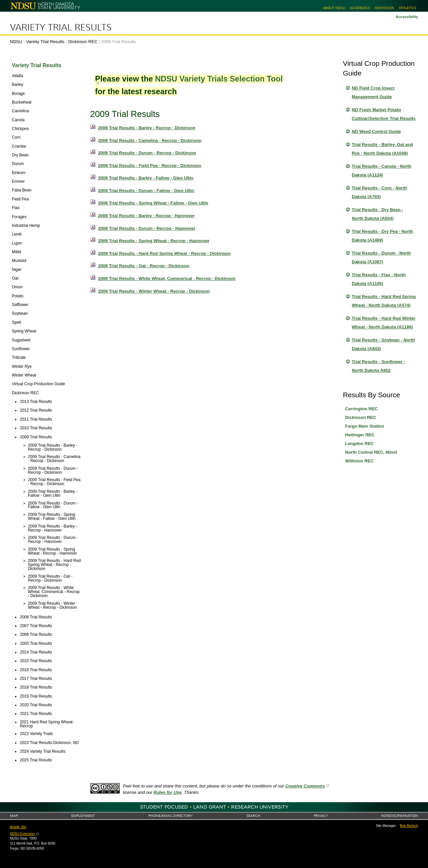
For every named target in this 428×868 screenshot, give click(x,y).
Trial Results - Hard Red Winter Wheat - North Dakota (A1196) (384, 323)
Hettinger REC (360, 435)
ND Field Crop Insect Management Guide (373, 92)
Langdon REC (359, 444)
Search (253, 816)
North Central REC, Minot (371, 452)
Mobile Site (18, 827)
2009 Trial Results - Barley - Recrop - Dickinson (147, 128)
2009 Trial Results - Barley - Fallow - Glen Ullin (146, 178)
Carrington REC (361, 409)
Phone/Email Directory (171, 816)
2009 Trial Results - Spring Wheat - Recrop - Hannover (154, 241)
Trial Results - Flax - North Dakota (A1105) (379, 279)
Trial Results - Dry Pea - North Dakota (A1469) (383, 236)
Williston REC (359, 461)
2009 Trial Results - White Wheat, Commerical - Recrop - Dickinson (167, 278)
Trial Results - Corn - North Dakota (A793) (379, 192)
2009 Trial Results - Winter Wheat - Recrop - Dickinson (154, 291)
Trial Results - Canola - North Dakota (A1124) (382, 171)
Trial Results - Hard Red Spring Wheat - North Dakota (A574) (384, 301)
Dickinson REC (83, 42)
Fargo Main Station (365, 426)
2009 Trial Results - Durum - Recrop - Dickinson (147, 153)
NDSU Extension (23, 834)
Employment (83, 816)
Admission (384, 8)
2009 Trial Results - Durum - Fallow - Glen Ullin (146, 191)
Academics (360, 8)
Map (14, 816)
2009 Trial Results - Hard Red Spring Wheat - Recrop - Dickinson (164, 253)
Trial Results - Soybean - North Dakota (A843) (383, 344)
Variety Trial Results (61, 27)
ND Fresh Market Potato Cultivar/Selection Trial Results (384, 114)
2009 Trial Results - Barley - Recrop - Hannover (146, 216)
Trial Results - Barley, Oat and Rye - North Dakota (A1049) (382, 149)
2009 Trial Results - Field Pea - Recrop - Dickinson (150, 166)
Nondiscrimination (400, 816)
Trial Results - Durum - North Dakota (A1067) (381, 257)
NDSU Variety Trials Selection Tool (219, 79)
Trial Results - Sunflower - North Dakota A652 (379, 366)
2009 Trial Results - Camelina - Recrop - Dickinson (150, 140)
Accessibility (407, 17)
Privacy (321, 816)
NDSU (16, 42)
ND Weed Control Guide (376, 131)
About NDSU (334, 8)
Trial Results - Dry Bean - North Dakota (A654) (378, 214)
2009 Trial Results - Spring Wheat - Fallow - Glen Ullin (153, 203)
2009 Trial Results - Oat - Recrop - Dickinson (144, 266)
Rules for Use (168, 792)
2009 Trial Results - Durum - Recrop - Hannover (147, 228)
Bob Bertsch (409, 826)
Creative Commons (305, 786)
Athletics (407, 8)
